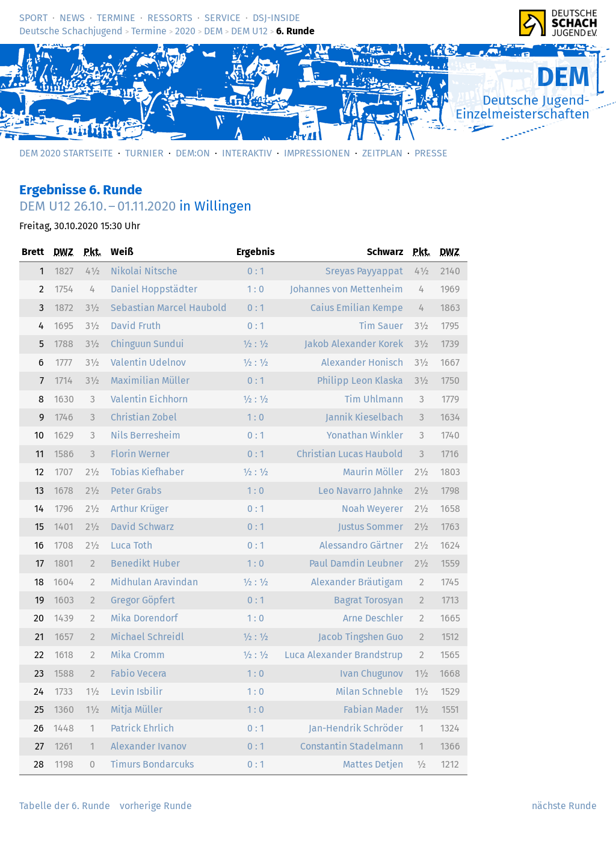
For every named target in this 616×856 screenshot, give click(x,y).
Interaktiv (247, 153)
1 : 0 (256, 289)
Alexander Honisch (362, 362)
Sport (33, 18)
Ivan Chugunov (371, 673)
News (72, 18)
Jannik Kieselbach (364, 417)
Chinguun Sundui (147, 344)
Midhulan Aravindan (154, 582)
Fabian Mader (373, 710)
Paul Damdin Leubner (356, 563)
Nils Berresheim (146, 435)
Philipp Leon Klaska (360, 380)
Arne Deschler (373, 618)
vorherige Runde (156, 806)
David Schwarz (142, 527)
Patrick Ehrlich (142, 728)
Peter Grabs (136, 491)
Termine (116, 18)
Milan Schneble (369, 691)
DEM (213, 31)
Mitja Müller (137, 710)
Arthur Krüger (140, 509)
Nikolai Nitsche (144, 271)
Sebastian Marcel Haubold (169, 308)
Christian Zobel (144, 417)
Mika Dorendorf (144, 618)
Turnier (144, 153)
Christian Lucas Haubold (350, 454)
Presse (431, 153)
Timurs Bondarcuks (152, 764)
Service (223, 18)
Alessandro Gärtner (361, 545)
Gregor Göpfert (143, 600)
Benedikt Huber (145, 563)
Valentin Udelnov (148, 362)
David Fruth (136, 326)
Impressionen (317, 153)
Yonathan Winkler (365, 435)
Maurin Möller (373, 472)
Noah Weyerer (372, 509)
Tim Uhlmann (374, 399)
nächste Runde (564, 806)
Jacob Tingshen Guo (361, 637)
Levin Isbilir (137, 691)
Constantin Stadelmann (352, 746)
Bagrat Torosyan (368, 600)
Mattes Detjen (373, 764)
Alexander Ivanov (149, 746)
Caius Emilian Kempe (357, 308)
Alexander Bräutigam (357, 582)
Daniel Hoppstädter (154, 289)
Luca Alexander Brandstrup (344, 655)
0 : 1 (256, 271)
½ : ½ (256, 344)
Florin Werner (140, 454)
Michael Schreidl (147, 637)
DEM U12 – (98, 206)
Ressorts (170, 18)
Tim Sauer (381, 326)
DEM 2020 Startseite (66, 153)
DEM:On (193, 153)
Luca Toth (131, 545)
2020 (185, 31)
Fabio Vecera (139, 673)
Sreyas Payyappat (364, 271)
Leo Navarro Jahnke (361, 491)
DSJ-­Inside (276, 18)
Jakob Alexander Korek (354, 344)
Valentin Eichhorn (149, 399)
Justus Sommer (371, 527)
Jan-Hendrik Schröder (356, 728)
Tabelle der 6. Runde (65, 806)
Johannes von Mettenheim (346, 289)
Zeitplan (382, 153)
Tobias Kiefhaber (147, 472)
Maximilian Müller (150, 380)
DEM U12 (249, 31)
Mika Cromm (138, 655)
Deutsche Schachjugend (71, 31)
